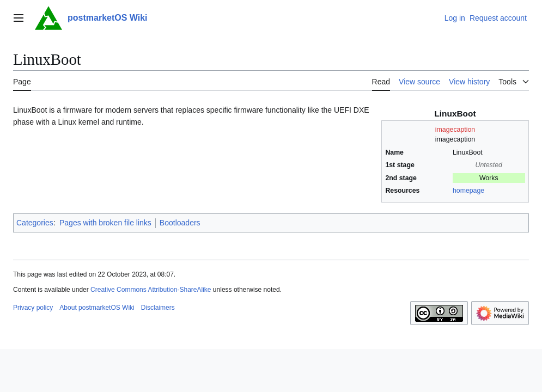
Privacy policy (33, 308)
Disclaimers (158, 308)
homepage (468, 191)
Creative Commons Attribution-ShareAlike (151, 290)
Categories (35, 223)
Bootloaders (180, 223)
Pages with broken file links (105, 223)
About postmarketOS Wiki (97, 308)
